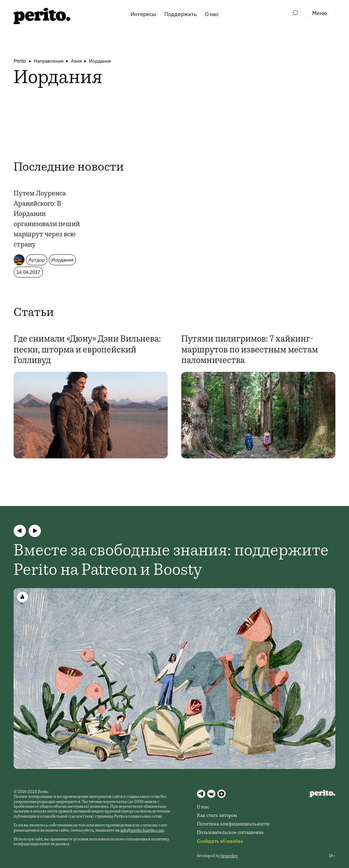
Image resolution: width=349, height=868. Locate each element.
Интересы (143, 14)
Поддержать (180, 14)
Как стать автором (217, 816)
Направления (49, 61)
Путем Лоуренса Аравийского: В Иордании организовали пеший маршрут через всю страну (47, 220)
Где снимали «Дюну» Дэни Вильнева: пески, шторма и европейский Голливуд (87, 350)
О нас (212, 14)
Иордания (100, 61)
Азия (76, 61)
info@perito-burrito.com (142, 831)
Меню (320, 13)
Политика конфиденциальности (233, 824)
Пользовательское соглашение (230, 833)
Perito (20, 61)
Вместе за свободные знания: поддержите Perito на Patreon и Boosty (171, 562)
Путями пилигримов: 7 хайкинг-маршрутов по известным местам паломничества (250, 350)
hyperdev (229, 856)
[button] (20, 531)
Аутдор (37, 260)
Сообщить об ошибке (220, 842)
